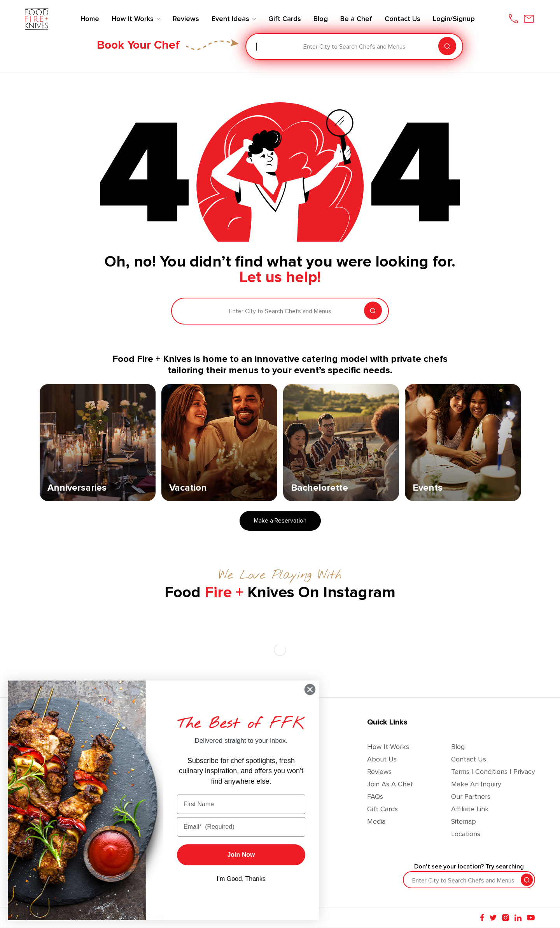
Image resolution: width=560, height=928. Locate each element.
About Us (382, 759)
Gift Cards (382, 809)
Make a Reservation (280, 521)
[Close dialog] (310, 689)
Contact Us (469, 759)
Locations (466, 834)
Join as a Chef (390, 784)
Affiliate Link (470, 809)
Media (376, 821)
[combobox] (257, 47)
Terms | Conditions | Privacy (493, 772)
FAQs (375, 796)
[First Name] (241, 804)
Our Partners (471, 796)
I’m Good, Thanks (241, 879)
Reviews (379, 772)
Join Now (241, 855)
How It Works (388, 747)
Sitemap (464, 821)
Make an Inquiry (476, 784)
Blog (458, 747)
